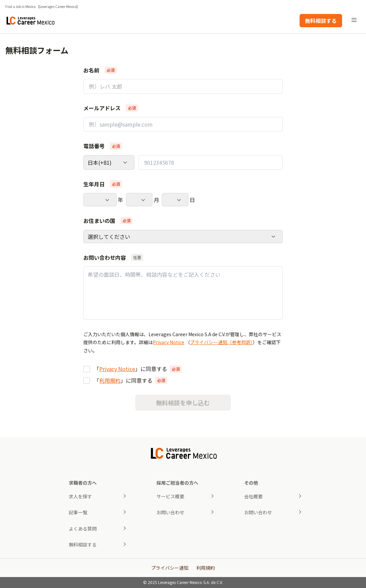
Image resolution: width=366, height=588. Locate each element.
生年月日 (94, 184)
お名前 (91, 70)
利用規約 (110, 380)
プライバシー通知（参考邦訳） (221, 342)
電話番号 (94, 146)
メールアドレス (102, 108)
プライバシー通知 (170, 568)
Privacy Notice (169, 342)
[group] (183, 375)
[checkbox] (87, 369)
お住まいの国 (99, 221)
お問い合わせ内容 (105, 257)
